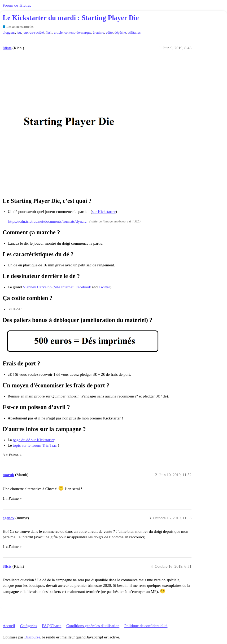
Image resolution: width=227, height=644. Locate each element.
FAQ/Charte (52, 626)
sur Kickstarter (104, 212)
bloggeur (9, 32)
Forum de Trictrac (17, 5)
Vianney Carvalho (37, 287)
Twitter (104, 287)
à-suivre (99, 32)
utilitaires (134, 32)
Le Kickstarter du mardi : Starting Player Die (71, 18)
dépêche (120, 32)
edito (109, 32)
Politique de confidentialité (146, 626)
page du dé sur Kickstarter (34, 440)
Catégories (28, 626)
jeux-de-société (33, 32)
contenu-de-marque (78, 32)
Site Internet (64, 287)
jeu (19, 32)
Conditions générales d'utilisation (93, 626)
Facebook (83, 287)
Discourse (32, 637)
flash (49, 32)
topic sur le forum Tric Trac (35, 445)
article (58, 32)
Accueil (9, 626)
